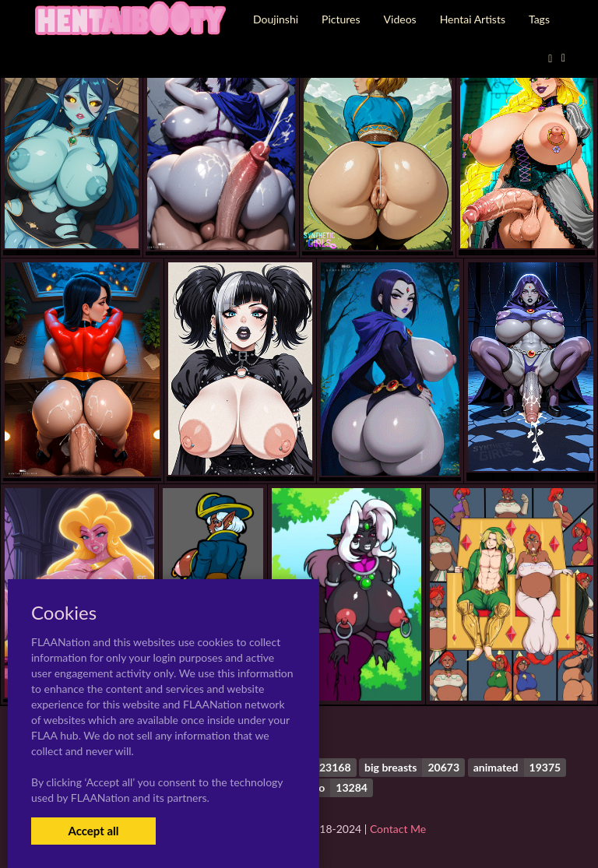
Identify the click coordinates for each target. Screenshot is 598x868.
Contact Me (398, 829)
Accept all (93, 831)
